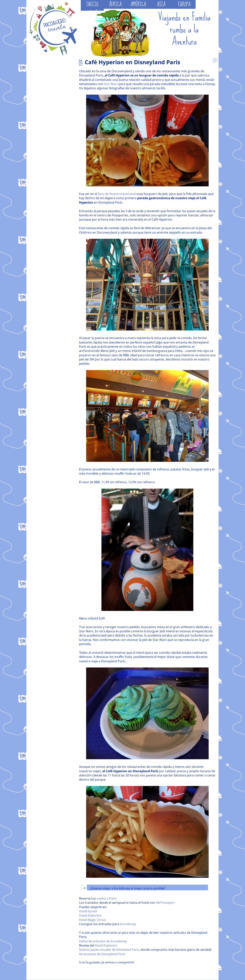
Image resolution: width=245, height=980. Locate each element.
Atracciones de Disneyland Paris (102, 954)
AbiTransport (165, 903)
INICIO (92, 4)
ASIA (161, 4)
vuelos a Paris (107, 898)
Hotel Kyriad (88, 911)
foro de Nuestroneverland (117, 194)
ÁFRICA (115, 4)
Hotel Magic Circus (92, 920)
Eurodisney (128, 924)
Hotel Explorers (90, 915)
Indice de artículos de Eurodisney (103, 941)
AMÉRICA (138, 4)
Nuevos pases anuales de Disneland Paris (109, 950)
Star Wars (111, 84)
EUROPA (184, 4)
